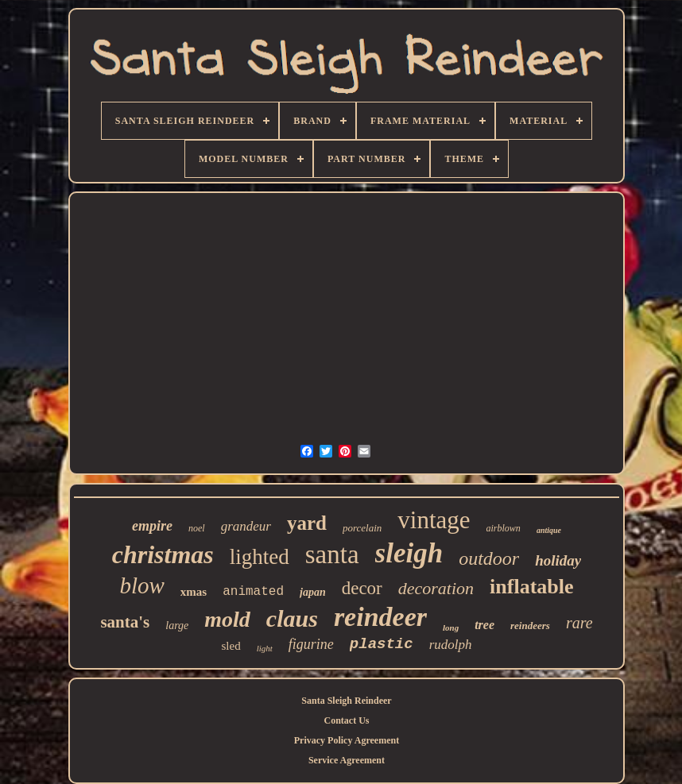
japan (313, 592)
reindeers (530, 626)
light (265, 648)
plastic (382, 644)
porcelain (362, 528)
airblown (504, 528)
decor (362, 588)
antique (549, 530)
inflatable (531, 587)
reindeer (380, 617)
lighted (260, 557)
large (177, 626)
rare (579, 623)
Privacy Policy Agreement (347, 740)
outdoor (489, 558)
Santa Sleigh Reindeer (346, 701)
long (451, 628)
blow (141, 585)
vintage (434, 520)
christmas (163, 554)
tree (484, 625)
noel (197, 528)
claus (292, 618)
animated (253, 592)
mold (227, 619)
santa (332, 554)
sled (231, 646)
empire (152, 526)
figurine (311, 644)
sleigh (409, 553)
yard (307, 523)
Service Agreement (347, 760)
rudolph (451, 645)
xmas (194, 592)
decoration (436, 588)
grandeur (246, 526)
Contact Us (346, 720)
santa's (125, 622)
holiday (558, 560)
